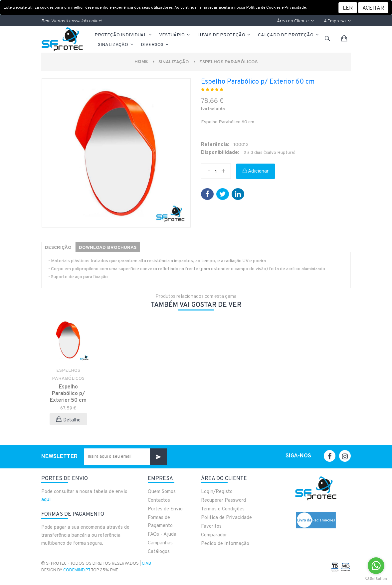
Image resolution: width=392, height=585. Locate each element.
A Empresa (337, 21)
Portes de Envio (165, 509)
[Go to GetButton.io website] (376, 578)
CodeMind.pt (77, 570)
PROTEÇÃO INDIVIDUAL (123, 35)
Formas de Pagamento (160, 522)
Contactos (159, 501)
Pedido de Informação (225, 544)
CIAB (146, 564)
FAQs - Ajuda (162, 535)
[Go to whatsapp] (376, 566)
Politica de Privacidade (226, 518)
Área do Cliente (295, 21)
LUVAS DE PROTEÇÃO (224, 35)
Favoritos (211, 527)
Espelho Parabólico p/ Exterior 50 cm (68, 394)
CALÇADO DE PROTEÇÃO (289, 35)
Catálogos (159, 552)
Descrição (58, 248)
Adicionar (256, 171)
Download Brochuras (108, 248)
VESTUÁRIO (175, 35)
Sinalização (116, 45)
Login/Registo (217, 492)
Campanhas (160, 543)
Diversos (155, 45)
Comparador (214, 535)
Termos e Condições (223, 509)
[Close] (373, 8)
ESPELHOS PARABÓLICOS (228, 62)
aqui (46, 500)
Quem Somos (162, 492)
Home (141, 62)
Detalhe (68, 420)
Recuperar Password (223, 501)
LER (348, 8)
